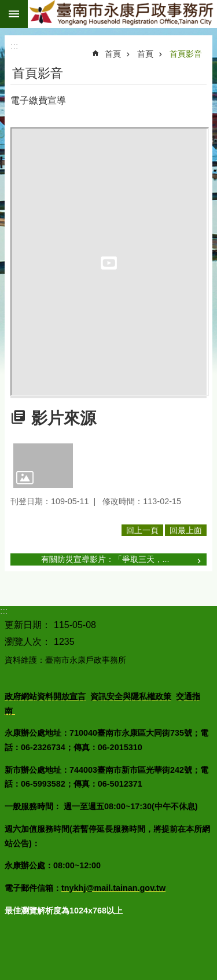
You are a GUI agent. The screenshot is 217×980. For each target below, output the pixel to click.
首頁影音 (186, 54)
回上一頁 (142, 530)
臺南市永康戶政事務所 (122, 14)
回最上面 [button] (186, 530)
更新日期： (28, 625)
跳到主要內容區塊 (6, 6)
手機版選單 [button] (14, 14)
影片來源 (64, 418)
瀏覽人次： (28, 642)
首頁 (113, 54)
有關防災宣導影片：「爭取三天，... (105, 559)
